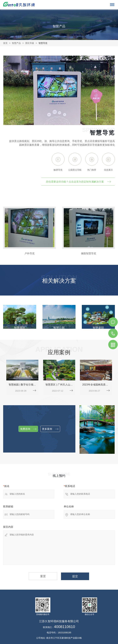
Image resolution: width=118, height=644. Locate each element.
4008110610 (64, 627)
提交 (75, 576)
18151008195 (65, 633)
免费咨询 (28, 429)
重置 (43, 576)
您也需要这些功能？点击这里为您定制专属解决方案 (75, 182)
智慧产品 (16, 43)
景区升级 (30, 43)
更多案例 (50, 429)
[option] (29, 231)
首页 (5, 43)
